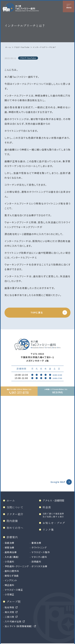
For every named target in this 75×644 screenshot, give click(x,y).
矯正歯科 (10, 585)
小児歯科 (10, 562)
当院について (15, 507)
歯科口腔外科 (12, 571)
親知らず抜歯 (12, 576)
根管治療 (10, 547)
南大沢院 (10, 612)
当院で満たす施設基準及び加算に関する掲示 (53, 515)
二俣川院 (10, 617)
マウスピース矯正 (14, 590)
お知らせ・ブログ (54, 523)
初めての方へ (15, 528)
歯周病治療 (11, 552)
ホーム (8, 47)
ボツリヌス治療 (39, 566)
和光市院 (10, 607)
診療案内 (12, 537)
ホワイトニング (39, 547)
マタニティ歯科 (39, 557)
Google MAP (58, 482)
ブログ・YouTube (22, 47)
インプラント (11, 580)
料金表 (47, 507)
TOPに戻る (37, 312)
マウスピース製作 (41, 552)
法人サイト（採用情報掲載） (19, 626)
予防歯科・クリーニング (17, 566)
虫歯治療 (10, 543)
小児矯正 (10, 594)
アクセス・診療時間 (53, 500)
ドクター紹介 (15, 514)
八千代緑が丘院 (13, 621)
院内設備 (12, 521)
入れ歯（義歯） (12, 557)
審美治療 (36, 543)
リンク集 (48, 530)
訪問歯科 (36, 562)
